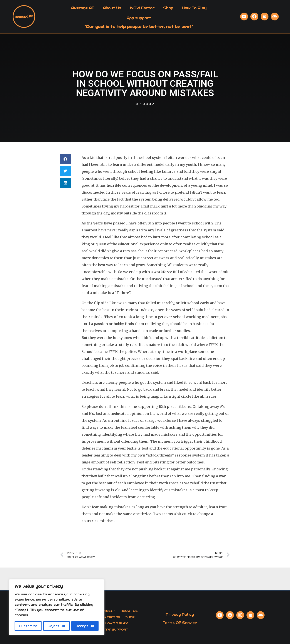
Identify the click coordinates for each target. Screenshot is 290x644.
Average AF (83, 8)
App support (139, 18)
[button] (65, 159)
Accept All (85, 626)
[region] (57, 607)
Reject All (56, 626)
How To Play (194, 8)
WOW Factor (142, 8)
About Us (112, 8)
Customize (28, 626)
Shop (168, 8)
